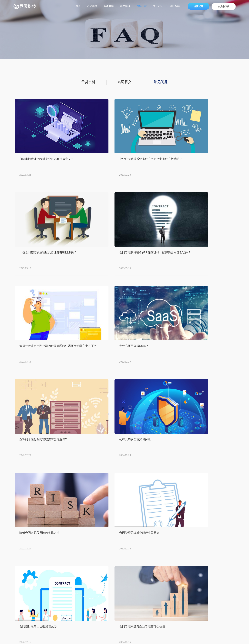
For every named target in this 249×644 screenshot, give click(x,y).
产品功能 (92, 6)
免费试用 (199, 6)
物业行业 (120, 592)
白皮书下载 (224, 7)
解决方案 (109, 6)
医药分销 (120, 571)
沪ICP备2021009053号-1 (128, 639)
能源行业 (120, 578)
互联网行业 (122, 599)
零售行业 (120, 564)
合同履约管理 (115, 635)
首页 (78, 6)
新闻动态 (184, 571)
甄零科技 (22, 540)
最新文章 (164, 635)
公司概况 (184, 564)
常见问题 (162, 82)
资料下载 (142, 6)
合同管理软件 (101, 635)
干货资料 (87, 82)
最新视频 (175, 6)
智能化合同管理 (131, 635)
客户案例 (125, 6)
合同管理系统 (87, 635)
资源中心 (153, 556)
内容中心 (52, 540)
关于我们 (158, 6)
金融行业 (120, 606)
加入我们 (184, 578)
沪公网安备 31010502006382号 (160, 639)
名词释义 (124, 82)
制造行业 (120, 585)
